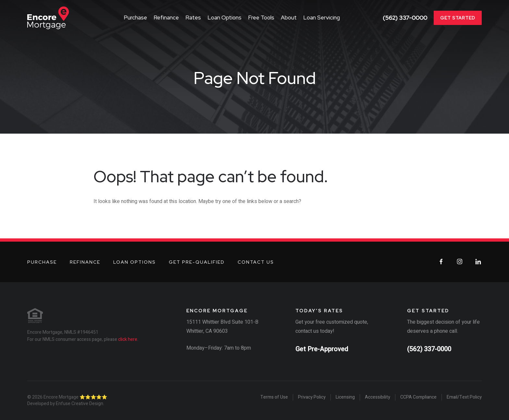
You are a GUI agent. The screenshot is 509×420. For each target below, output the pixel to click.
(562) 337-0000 (405, 18)
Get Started (458, 18)
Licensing (345, 397)
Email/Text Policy (464, 397)
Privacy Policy (312, 397)
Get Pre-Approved (322, 349)
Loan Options (224, 18)
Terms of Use (274, 397)
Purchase (135, 18)
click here (128, 339)
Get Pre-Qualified (197, 262)
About (289, 18)
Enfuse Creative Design (80, 404)
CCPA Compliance (418, 397)
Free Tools (261, 18)
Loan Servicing (322, 18)
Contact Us (256, 262)
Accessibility (378, 397)
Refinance (166, 18)
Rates (193, 18)
